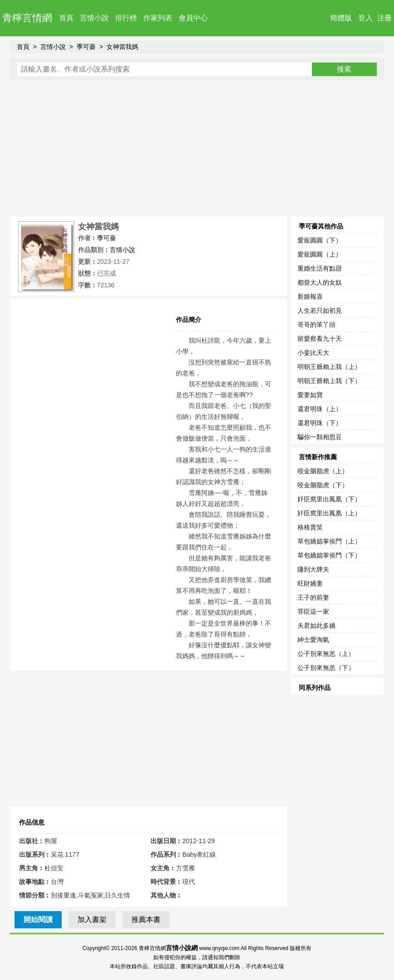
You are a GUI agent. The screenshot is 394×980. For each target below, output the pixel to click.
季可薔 (86, 47)
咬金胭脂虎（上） (323, 471)
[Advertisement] (197, 149)
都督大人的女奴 (320, 282)
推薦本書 (146, 919)
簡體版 (341, 18)
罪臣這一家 (313, 611)
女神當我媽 (122, 47)
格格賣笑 (310, 527)
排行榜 (126, 18)
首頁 (66, 18)
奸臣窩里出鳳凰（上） (329, 513)
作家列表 (158, 18)
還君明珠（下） (320, 423)
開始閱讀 (38, 919)
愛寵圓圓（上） (320, 254)
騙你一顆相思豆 (320, 437)
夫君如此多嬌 (316, 626)
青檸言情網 (27, 18)
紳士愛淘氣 (313, 640)
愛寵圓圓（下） (320, 240)
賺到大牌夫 (313, 569)
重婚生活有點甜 (320, 268)
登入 (365, 18)
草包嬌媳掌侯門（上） (329, 541)
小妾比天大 (313, 353)
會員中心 (193, 18)
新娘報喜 (310, 296)
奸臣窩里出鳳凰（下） (329, 499)
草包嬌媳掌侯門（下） (329, 555)
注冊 (384, 18)
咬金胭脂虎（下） (323, 485)
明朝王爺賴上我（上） (329, 367)
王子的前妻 (313, 597)
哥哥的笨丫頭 (316, 325)
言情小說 (94, 18)
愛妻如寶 (310, 395)
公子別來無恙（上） (326, 654)
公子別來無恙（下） (326, 668)
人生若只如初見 (320, 310)
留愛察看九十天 (320, 339)
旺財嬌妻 (310, 583)
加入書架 (92, 919)
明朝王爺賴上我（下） (329, 381)
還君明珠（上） (320, 409)
